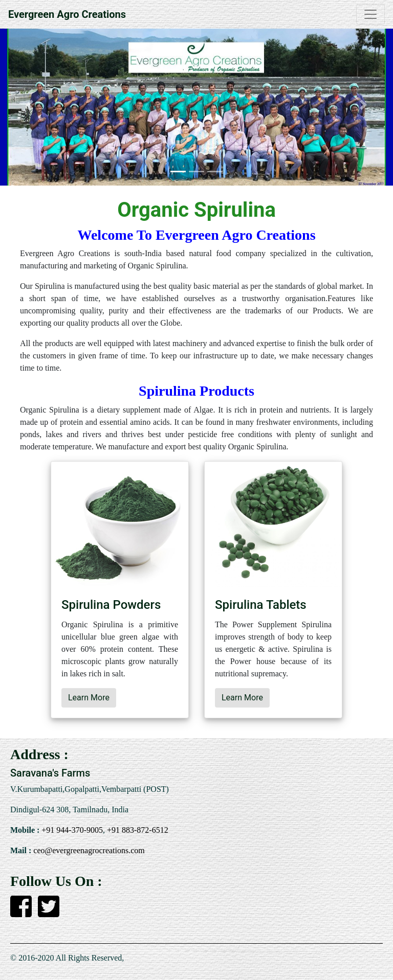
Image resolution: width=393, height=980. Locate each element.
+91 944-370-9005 (71, 830)
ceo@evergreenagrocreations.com (88, 850)
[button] (29, 105)
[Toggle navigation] (370, 14)
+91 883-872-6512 (137, 830)
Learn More (89, 698)
